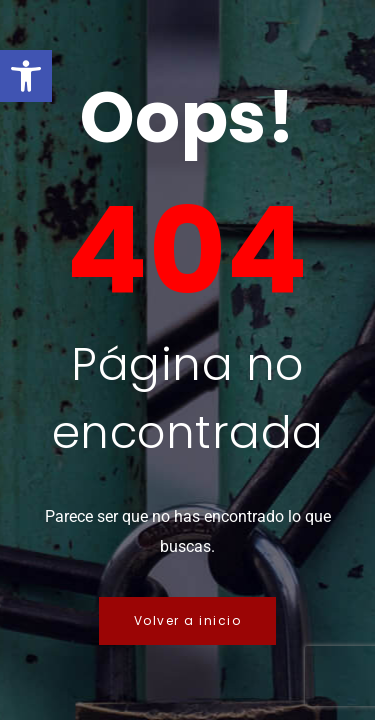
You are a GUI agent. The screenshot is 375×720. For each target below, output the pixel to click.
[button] (26, 76)
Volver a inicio (188, 620)
